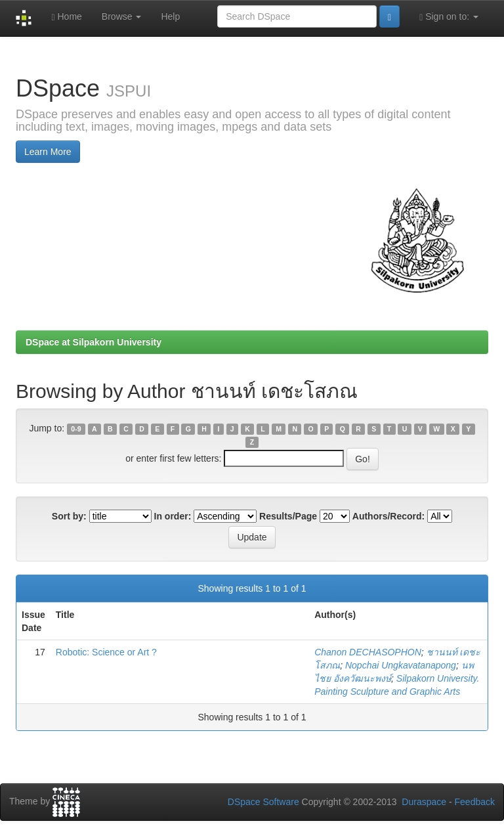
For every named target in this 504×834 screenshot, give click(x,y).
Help (170, 16)
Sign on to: (449, 17)
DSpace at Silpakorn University (94, 342)
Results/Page (288, 516)
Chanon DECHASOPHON (368, 652)
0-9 (76, 429)
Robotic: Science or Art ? (106, 652)
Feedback (475, 802)
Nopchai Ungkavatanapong (401, 665)
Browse (122, 16)
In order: (173, 516)
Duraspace (424, 802)
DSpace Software (263, 802)
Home (66, 17)
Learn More (48, 152)
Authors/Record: (388, 516)
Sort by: (69, 516)
